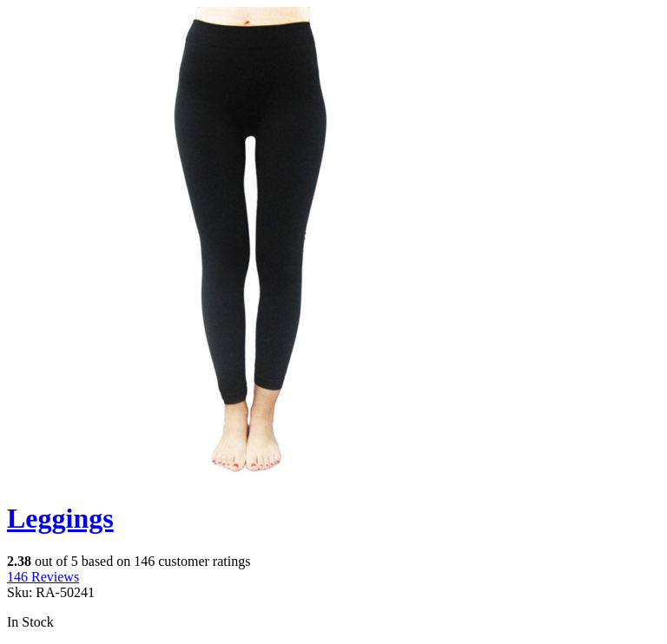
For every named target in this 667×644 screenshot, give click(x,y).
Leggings (60, 518)
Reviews (43, 577)
